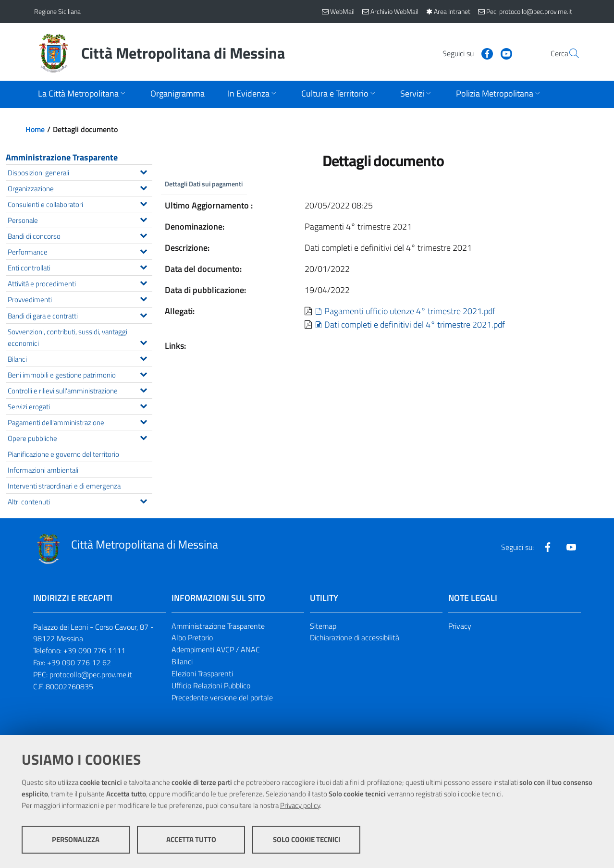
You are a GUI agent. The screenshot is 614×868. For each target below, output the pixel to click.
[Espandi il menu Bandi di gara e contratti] (143, 314)
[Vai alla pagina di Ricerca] (568, 53)
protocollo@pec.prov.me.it (91, 674)
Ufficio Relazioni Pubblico (211, 685)
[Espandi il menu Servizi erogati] (143, 405)
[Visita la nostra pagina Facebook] (464, 53)
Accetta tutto (191, 839)
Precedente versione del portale (222, 697)
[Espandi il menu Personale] (143, 219)
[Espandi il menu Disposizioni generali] (143, 171)
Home (35, 129)
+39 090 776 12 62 (79, 662)
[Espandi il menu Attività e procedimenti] (143, 282)
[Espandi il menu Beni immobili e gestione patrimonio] (143, 373)
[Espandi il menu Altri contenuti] (143, 500)
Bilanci (182, 661)
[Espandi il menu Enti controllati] (143, 266)
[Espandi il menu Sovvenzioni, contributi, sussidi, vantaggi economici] (143, 342)
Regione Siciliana (57, 11)
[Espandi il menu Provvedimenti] (143, 298)
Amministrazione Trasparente (62, 157)
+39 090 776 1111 (94, 650)
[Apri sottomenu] (83, 94)
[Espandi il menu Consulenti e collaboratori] (143, 203)
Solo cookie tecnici (307, 839)
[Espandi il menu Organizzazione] (143, 187)
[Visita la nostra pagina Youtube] (483, 53)
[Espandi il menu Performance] (143, 250)
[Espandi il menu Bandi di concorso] (143, 234)
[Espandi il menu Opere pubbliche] (143, 437)
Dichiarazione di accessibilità (355, 637)
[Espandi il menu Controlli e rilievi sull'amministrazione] (143, 389)
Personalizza (76, 839)
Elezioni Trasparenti (202, 673)
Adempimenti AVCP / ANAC (216, 649)
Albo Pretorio (192, 637)
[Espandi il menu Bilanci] (143, 357)
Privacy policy (300, 805)
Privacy (460, 626)
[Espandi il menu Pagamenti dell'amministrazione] (143, 421)
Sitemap (323, 626)
